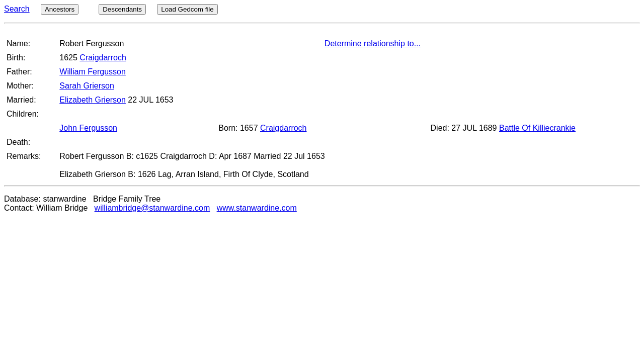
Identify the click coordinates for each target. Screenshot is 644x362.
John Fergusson (88, 128)
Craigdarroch (103, 58)
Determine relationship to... (373, 43)
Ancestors (60, 9)
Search (17, 9)
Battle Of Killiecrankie (537, 128)
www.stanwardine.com (257, 208)
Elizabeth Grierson (93, 100)
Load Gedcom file (187, 9)
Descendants (122, 9)
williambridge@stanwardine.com (152, 208)
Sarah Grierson (87, 86)
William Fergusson (93, 72)
